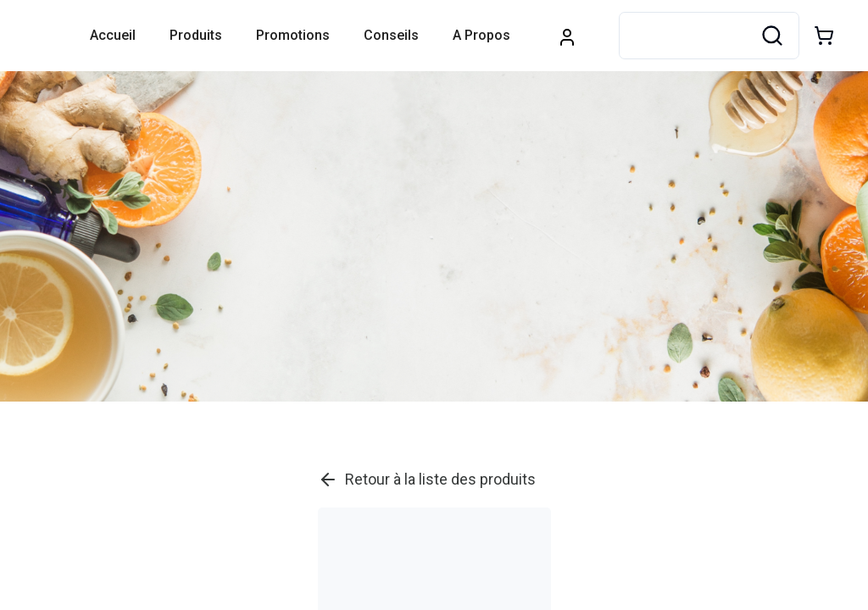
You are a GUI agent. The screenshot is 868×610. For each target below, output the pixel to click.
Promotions (293, 35)
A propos (481, 35)
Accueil (113, 35)
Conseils (391, 35)
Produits (196, 35)
